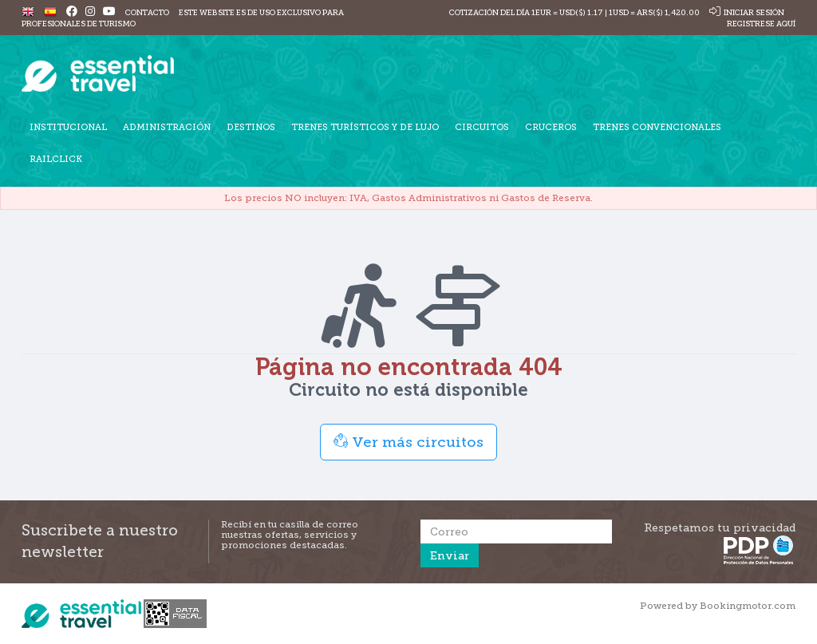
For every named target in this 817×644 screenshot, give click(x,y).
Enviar (450, 555)
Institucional (68, 127)
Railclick (56, 159)
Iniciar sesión (747, 12)
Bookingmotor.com (748, 606)
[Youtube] (109, 12)
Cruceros (551, 127)
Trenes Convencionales (657, 127)
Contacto (147, 12)
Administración (167, 127)
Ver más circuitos (408, 442)
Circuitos (482, 127)
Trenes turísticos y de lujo (365, 127)
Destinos (251, 127)
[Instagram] (90, 12)
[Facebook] (72, 12)
